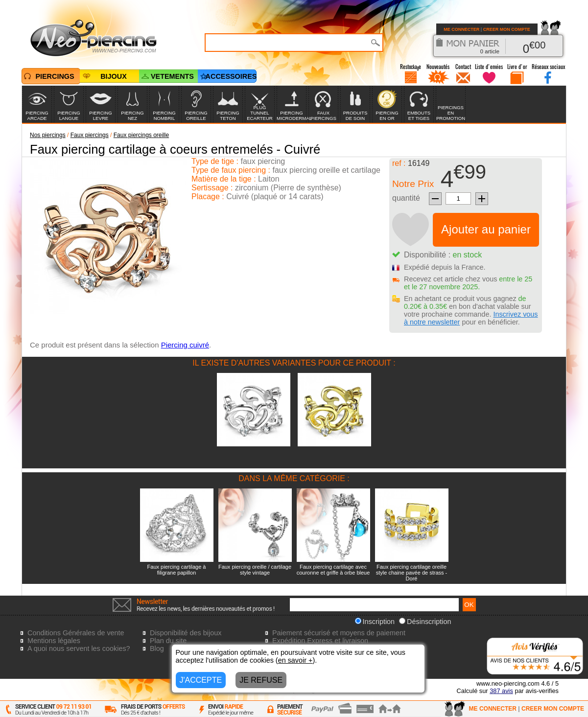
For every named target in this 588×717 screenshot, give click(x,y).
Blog (157, 648)
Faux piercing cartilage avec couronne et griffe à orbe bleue (333, 570)
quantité (406, 198)
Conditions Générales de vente (76, 633)
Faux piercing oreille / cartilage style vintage (255, 570)
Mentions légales (54, 641)
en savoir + (295, 660)
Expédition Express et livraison (320, 641)
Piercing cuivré (185, 345)
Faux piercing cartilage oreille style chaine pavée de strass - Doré (412, 573)
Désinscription (425, 622)
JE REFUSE (261, 680)
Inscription (375, 622)
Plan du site (168, 641)
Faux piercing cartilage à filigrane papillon (177, 570)
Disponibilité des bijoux (186, 633)
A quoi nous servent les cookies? (79, 648)
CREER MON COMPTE (507, 29)
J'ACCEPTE (201, 680)
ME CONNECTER (461, 29)
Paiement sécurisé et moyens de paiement (339, 633)
